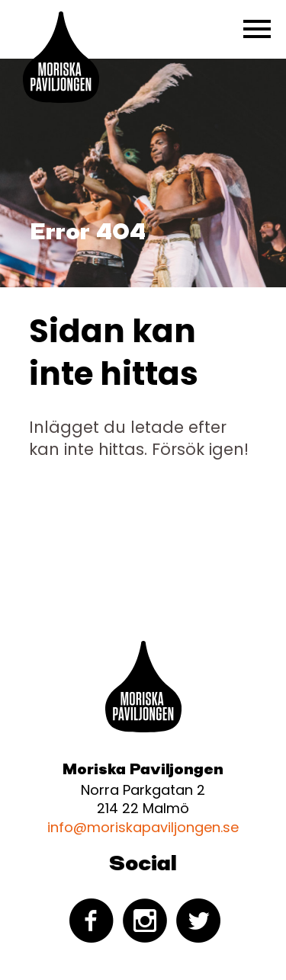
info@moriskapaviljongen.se (143, 827)
